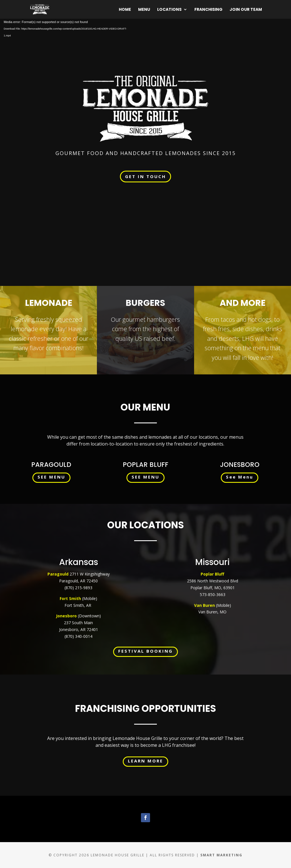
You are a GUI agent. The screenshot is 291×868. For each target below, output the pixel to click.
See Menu (240, 477)
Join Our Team (246, 10)
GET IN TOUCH (145, 176)
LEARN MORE (145, 761)
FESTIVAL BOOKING (145, 651)
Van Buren (204, 605)
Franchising (208, 10)
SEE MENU (51, 477)
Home (125, 10)
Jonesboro (66, 616)
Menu (144, 10)
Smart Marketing (221, 855)
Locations (169, 10)
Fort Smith (71, 598)
